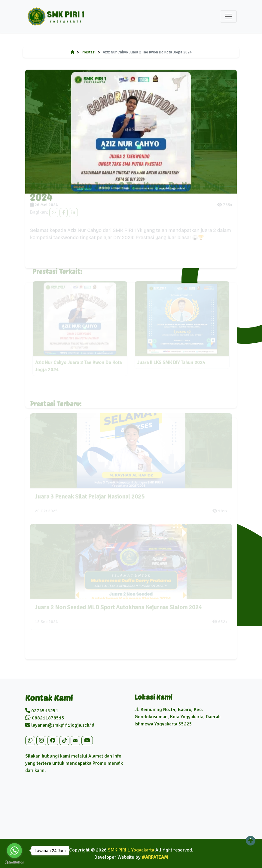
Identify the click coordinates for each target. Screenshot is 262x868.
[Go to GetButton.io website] (14, 862)
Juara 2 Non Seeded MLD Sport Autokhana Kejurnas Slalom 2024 (118, 603)
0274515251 (42, 711)
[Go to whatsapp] (14, 851)
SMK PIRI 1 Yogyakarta (131, 850)
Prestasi (89, 52)
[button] (30, 741)
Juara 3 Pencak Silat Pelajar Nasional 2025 (90, 493)
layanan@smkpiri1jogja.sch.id (60, 725)
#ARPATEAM (155, 857)
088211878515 (45, 718)
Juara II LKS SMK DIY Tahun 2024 (171, 359)
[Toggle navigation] (228, 17)
